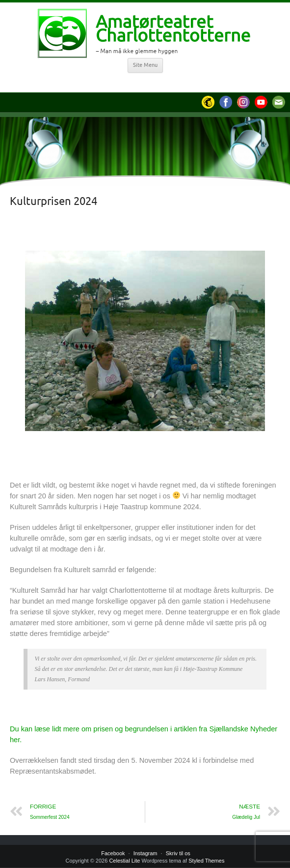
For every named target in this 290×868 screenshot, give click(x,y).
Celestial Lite (124, 861)
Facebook (113, 853)
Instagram (145, 853)
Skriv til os (178, 853)
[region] (145, 341)
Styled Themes (206, 861)
